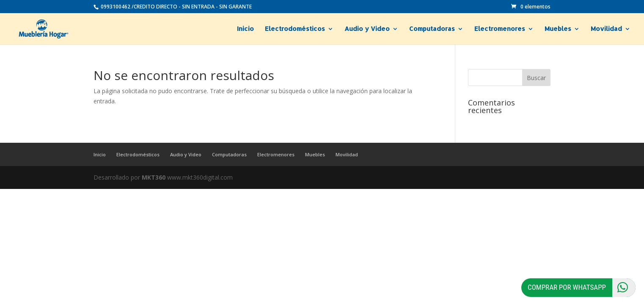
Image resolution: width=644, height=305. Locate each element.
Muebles (558, 29)
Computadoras (432, 29)
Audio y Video (367, 29)
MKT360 (154, 177)
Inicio (245, 29)
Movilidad (606, 29)
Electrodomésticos (295, 29)
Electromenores (500, 29)
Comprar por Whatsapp (582, 288)
